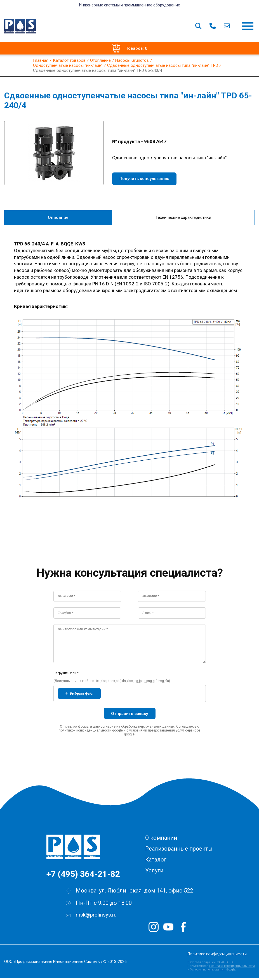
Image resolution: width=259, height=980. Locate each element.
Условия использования (208, 971)
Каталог (156, 861)
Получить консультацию (144, 179)
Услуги (154, 872)
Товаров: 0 (129, 48)
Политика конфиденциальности (217, 956)
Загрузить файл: (66, 675)
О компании (161, 839)
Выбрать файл (79, 695)
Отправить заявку (130, 715)
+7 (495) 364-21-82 (83, 876)
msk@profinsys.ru (96, 916)
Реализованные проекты (179, 850)
